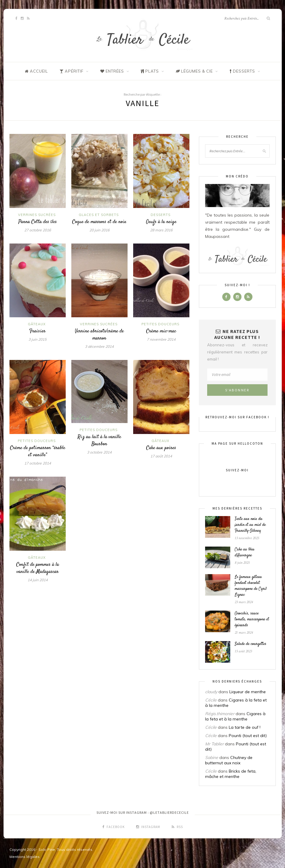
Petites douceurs (160, 324)
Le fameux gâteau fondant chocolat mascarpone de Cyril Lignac (251, 586)
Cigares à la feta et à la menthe (235, 716)
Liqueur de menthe (248, 692)
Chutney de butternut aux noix (229, 760)
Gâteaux (37, 324)
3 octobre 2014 (99, 452)
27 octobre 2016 (38, 230)
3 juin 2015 (37, 339)
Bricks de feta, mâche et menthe (231, 774)
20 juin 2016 (99, 230)
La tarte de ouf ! (245, 727)
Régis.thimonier (220, 714)
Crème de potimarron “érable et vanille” (38, 451)
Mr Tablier (214, 744)
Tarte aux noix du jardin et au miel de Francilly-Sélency (250, 525)
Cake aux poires (161, 448)
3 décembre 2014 (99, 346)
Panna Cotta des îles (38, 222)
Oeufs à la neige (161, 222)
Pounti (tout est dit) (248, 736)
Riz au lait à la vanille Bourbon (99, 441)
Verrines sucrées (37, 215)
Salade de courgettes (251, 644)
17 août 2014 (161, 456)
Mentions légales (25, 857)
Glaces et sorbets (99, 215)
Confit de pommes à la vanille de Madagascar (38, 568)
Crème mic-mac (161, 331)
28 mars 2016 (161, 230)
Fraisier (37, 331)
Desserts (161, 215)
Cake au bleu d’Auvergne (245, 552)
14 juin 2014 (38, 580)
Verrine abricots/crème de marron (99, 335)
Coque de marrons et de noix (99, 222)
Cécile (211, 700)
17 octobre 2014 (38, 463)
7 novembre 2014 (161, 339)
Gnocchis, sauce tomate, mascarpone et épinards (252, 619)
